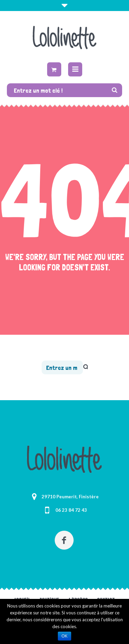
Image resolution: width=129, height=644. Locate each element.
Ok (64, 636)
